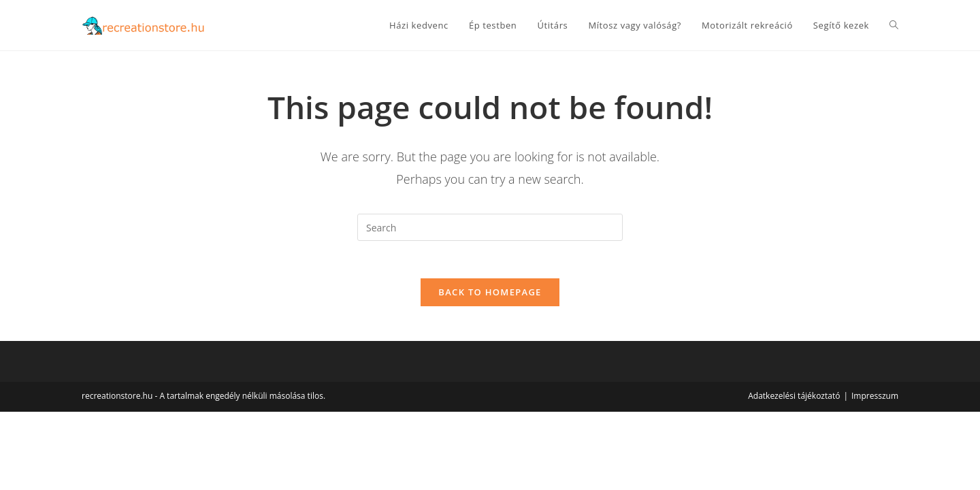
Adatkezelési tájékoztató (794, 400)
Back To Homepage (490, 296)
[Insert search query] (490, 227)
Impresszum (875, 400)
